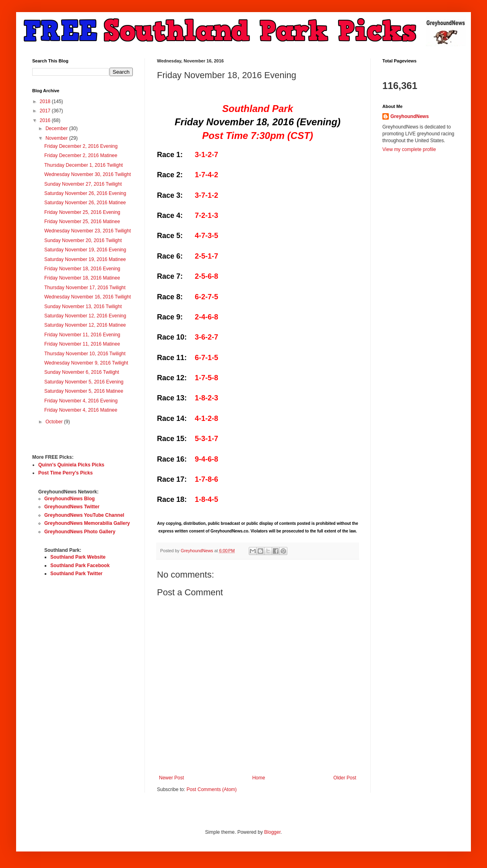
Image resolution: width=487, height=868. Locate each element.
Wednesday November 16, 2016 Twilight (88, 297)
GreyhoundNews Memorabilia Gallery (87, 523)
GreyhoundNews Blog (69, 499)
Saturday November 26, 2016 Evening (85, 193)
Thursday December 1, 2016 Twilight (84, 165)
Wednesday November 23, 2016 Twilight (88, 231)
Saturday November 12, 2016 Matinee (85, 325)
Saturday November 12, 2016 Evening (85, 316)
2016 (46, 120)
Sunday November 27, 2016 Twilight (83, 184)
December (57, 128)
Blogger (272, 832)
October (55, 422)
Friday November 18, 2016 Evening (82, 269)
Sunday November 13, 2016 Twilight (83, 307)
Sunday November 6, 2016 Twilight (82, 372)
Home (259, 778)
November (57, 138)
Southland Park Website (78, 557)
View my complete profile (409, 149)
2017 (46, 111)
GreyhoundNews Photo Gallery (80, 532)
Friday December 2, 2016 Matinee (81, 155)
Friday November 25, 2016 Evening (82, 212)
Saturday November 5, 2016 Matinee (84, 391)
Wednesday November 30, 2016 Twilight (88, 174)
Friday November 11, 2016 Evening (82, 335)
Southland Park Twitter (76, 574)
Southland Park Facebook (80, 566)
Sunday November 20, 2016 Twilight (83, 240)
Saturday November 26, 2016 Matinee (85, 203)
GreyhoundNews (410, 116)
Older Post (345, 778)
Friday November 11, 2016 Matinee (82, 344)
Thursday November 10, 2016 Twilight (85, 354)
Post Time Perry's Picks (65, 473)
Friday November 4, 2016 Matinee (81, 410)
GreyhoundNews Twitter (72, 507)
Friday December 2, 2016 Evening (81, 146)
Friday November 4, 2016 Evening (81, 401)
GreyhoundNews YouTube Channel (84, 515)
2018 (46, 102)
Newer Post (171, 778)
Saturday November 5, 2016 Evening (84, 382)
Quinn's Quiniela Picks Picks (71, 465)
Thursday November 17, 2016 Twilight (85, 288)
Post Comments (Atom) (212, 789)
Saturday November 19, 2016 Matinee (85, 259)
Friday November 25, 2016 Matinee (82, 222)
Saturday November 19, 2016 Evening (85, 250)
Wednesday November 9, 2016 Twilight (86, 363)
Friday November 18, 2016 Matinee (82, 278)
